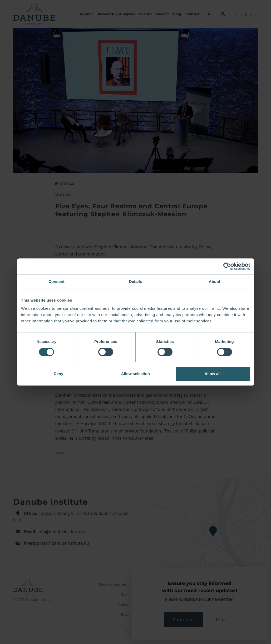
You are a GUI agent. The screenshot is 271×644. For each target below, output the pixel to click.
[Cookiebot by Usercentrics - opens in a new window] (227, 266)
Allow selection (135, 374)
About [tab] (215, 281)
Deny (59, 374)
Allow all (213, 374)
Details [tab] (136, 281)
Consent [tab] (56, 281)
